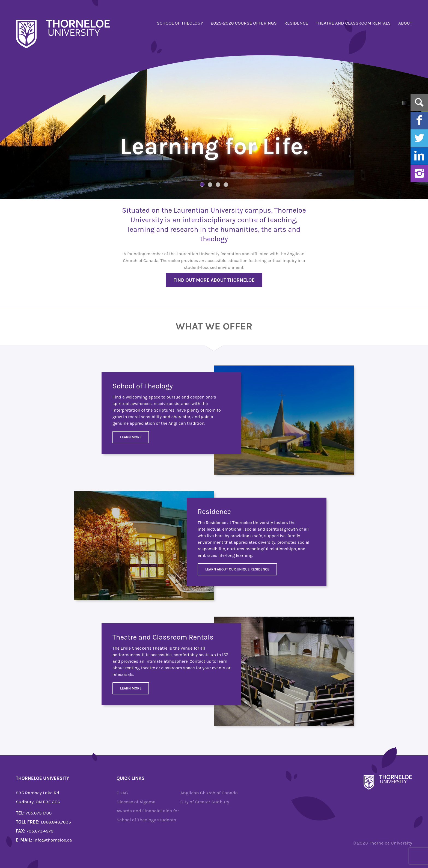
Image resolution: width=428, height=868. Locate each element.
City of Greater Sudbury (205, 802)
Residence (296, 23)
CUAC (122, 793)
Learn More (131, 437)
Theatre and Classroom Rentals (353, 23)
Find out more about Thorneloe (214, 280)
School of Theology (180, 23)
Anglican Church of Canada (209, 793)
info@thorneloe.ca (53, 840)
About (405, 23)
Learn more (131, 688)
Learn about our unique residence (237, 569)
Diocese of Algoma (136, 802)
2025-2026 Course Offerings (244, 23)
